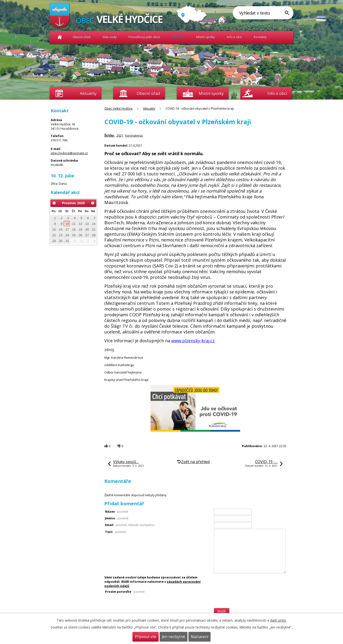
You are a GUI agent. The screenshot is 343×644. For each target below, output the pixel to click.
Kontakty (260, 37)
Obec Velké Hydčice (60, 37)
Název (117, 511)
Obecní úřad (82, 37)
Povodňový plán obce (144, 37)
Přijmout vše (146, 637)
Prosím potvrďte (125, 592)
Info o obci (235, 37)
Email (130, 525)
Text (116, 532)
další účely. (278, 620)
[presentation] (250, 599)
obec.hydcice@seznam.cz (69, 153)
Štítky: (110, 135)
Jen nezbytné (174, 637)
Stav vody (110, 37)
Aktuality (88, 93)
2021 (120, 135)
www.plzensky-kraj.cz (193, 341)
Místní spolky (206, 37)
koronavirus (134, 135)
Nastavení (199, 637)
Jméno (117, 518)
